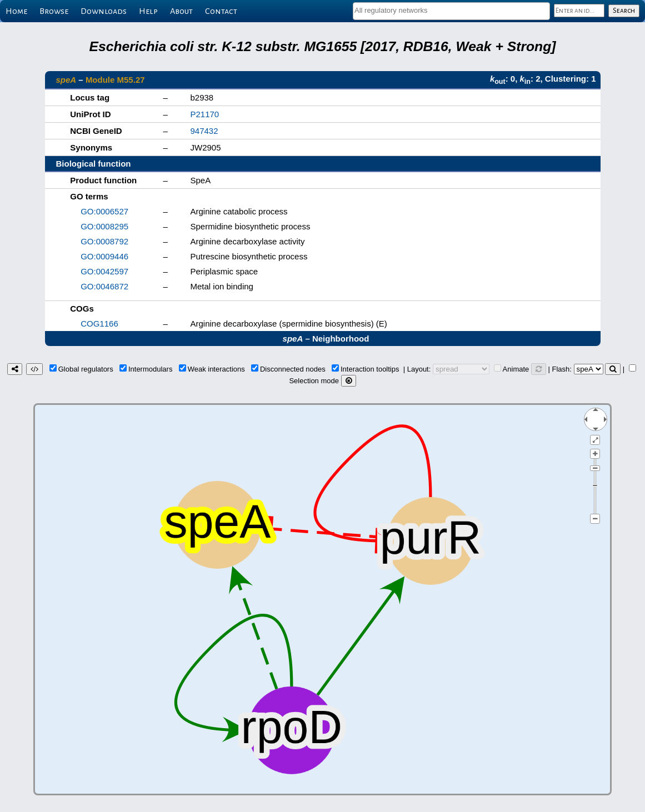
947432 (204, 131)
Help (148, 11)
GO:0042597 (104, 271)
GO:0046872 (104, 286)
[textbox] (451, 10)
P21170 (205, 114)
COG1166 (99, 324)
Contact (221, 11)
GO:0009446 (104, 256)
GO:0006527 (104, 211)
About (181, 11)
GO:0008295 (104, 226)
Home (16, 11)
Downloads (104, 11)
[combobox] (451, 11)
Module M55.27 (115, 80)
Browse (54, 11)
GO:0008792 (104, 241)
